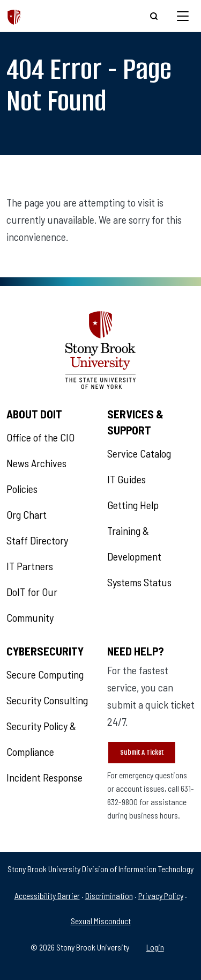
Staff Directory (37, 540)
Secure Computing (45, 674)
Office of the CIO (40, 437)
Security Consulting (47, 700)
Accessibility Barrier (47, 896)
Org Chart (27, 514)
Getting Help (133, 505)
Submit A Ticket (142, 752)
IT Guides (126, 479)
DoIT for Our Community (32, 605)
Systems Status (139, 582)
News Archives (36, 463)
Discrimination (109, 896)
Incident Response (44, 777)
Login (155, 947)
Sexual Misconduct (101, 921)
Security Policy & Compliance (41, 739)
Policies (22, 489)
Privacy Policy (161, 896)
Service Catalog (139, 453)
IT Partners (30, 566)
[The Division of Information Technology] (14, 16)
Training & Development (134, 543)
